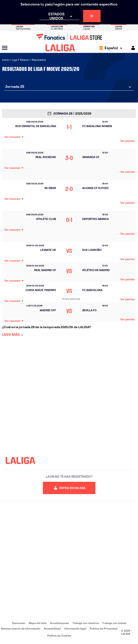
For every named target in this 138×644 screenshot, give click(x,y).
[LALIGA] (60, 48)
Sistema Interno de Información (21, 629)
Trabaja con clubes (114, 623)
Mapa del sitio (38, 623)
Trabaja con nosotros (86, 623)
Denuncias (19, 623)
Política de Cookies (59, 636)
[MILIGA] (132, 48)
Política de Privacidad (104, 629)
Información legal (75, 629)
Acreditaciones (59, 623)
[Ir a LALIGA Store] (69, 37)
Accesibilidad (52, 629)
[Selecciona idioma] (112, 48)
